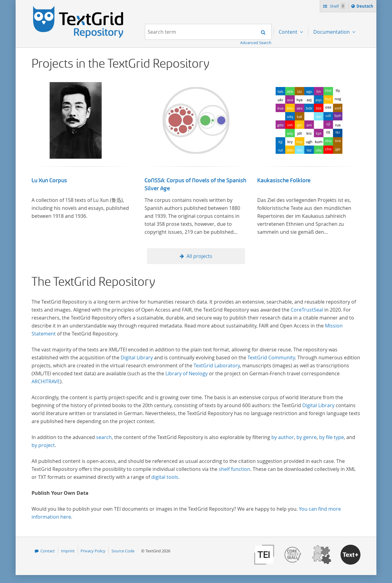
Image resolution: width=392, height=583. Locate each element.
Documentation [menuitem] (332, 32)
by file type (332, 437)
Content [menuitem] (289, 32)
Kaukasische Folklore (284, 180)
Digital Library (137, 358)
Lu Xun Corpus (49, 180)
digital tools (165, 477)
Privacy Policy (93, 551)
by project (43, 445)
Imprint (68, 551)
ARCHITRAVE (46, 381)
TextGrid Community (271, 358)
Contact (48, 551)
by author (283, 437)
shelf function (234, 469)
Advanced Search (256, 43)
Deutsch (366, 7)
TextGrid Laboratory (217, 365)
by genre (307, 437)
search (104, 437)
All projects (199, 256)
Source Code (123, 551)
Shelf (337, 6)
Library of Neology (187, 373)
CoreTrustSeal (307, 310)
